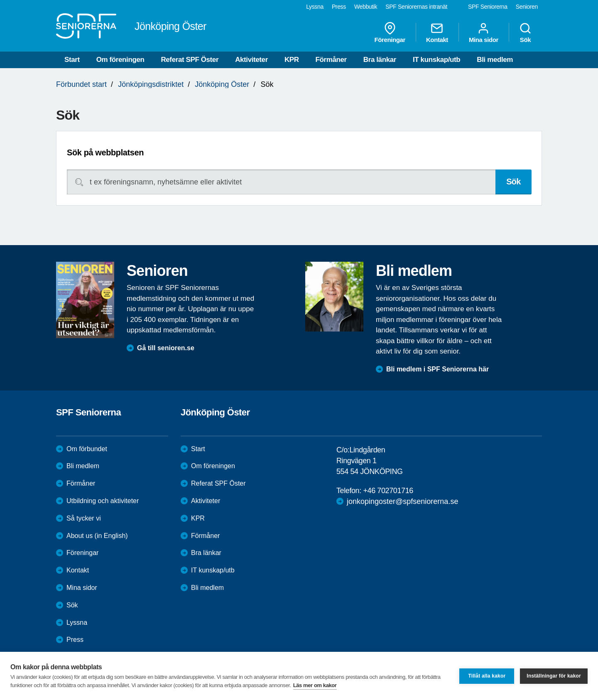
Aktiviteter (251, 60)
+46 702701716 (388, 491)
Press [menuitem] (339, 7)
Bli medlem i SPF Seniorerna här (437, 369)
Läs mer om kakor (315, 685)
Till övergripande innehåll (0, 0)
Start (72, 60)
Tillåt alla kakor (487, 676)
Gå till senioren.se (166, 348)
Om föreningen (120, 60)
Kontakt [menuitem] (437, 32)
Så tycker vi (84, 518)
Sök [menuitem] (525, 32)
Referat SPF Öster (190, 60)
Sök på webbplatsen (105, 152)
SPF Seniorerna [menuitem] (488, 7)
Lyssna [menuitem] (315, 7)
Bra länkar (380, 60)
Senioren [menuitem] (527, 7)
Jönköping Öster (222, 84)
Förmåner (331, 60)
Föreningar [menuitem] (390, 32)
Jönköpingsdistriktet (151, 84)
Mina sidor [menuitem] (484, 32)
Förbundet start (81, 84)
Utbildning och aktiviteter (103, 501)
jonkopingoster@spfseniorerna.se (402, 501)
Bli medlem (495, 60)
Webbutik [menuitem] (366, 7)
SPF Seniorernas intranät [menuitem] (416, 7)
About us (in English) (97, 536)
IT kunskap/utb (436, 60)
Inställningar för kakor (554, 676)
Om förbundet (87, 449)
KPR (292, 60)
